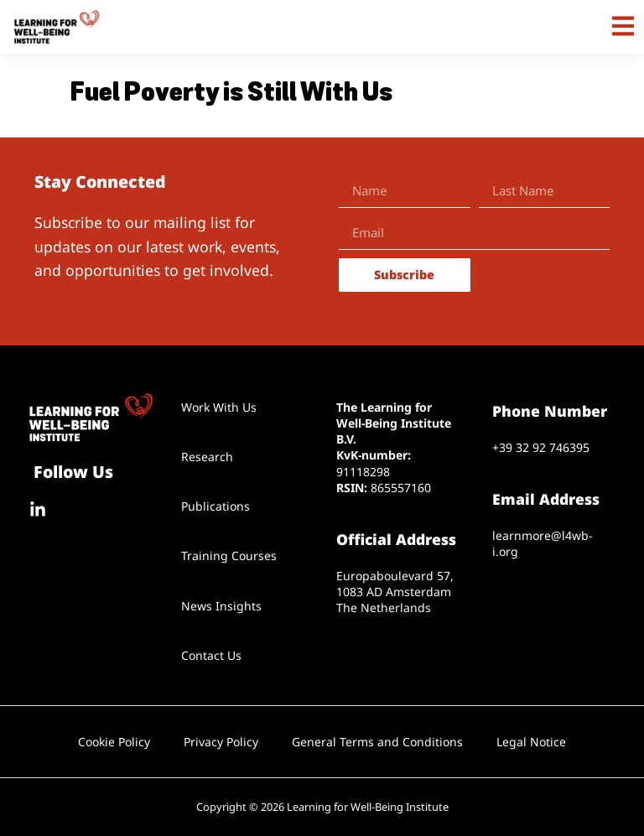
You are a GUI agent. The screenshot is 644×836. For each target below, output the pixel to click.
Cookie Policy (114, 742)
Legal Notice (531, 742)
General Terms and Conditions (377, 742)
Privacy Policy (221, 742)
